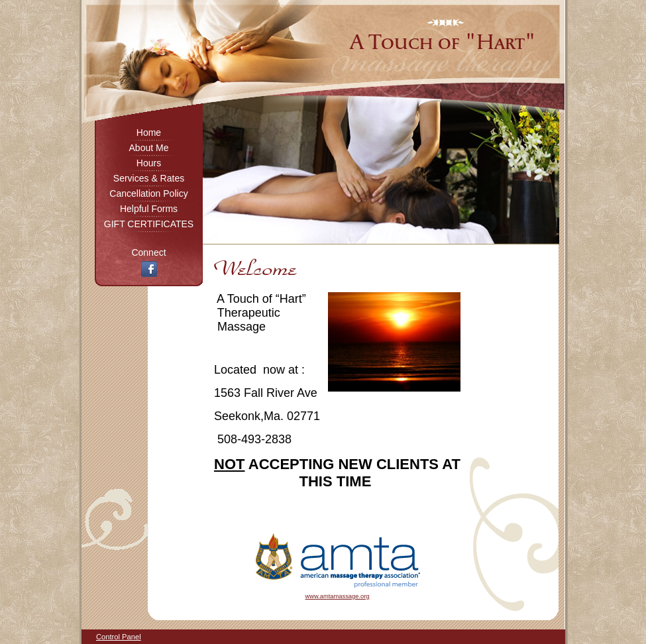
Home (149, 133)
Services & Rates (149, 178)
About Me (149, 148)
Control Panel (119, 637)
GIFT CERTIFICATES (149, 224)
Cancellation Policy (148, 193)
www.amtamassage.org (338, 596)
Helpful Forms (149, 209)
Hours (149, 163)
